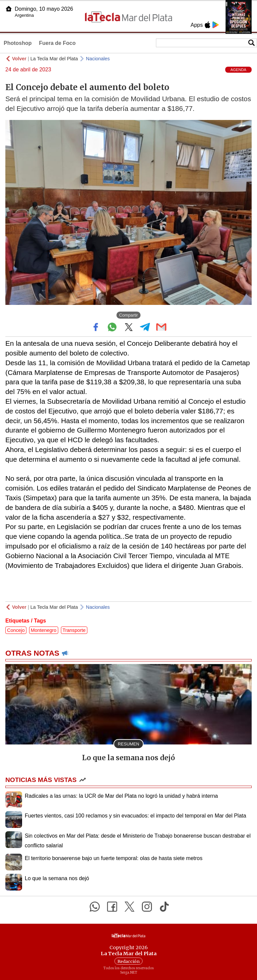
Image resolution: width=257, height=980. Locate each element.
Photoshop (18, 43)
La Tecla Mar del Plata (54, 59)
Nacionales (98, 59)
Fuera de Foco (57, 43)
